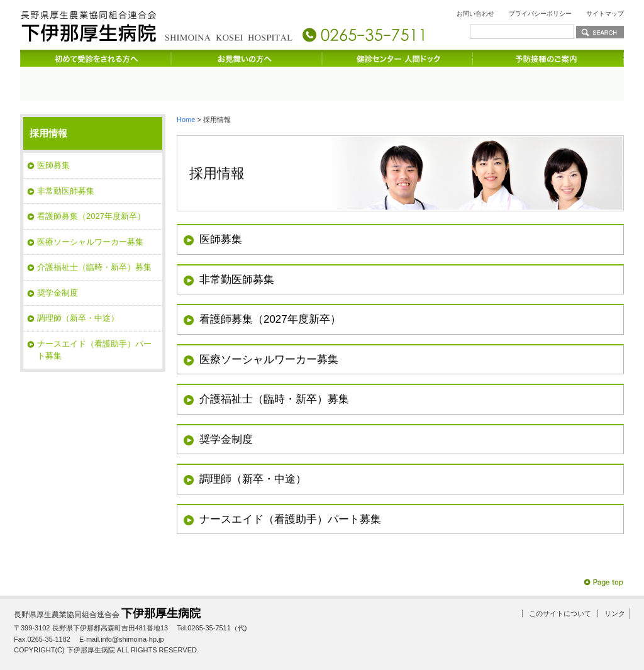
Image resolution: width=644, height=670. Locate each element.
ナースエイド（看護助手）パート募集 (290, 517)
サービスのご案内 (473, 82)
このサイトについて (560, 612)
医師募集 (221, 238)
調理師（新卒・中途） (253, 478)
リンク (615, 612)
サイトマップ (605, 14)
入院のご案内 (372, 82)
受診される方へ (272, 82)
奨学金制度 (226, 438)
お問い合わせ (475, 14)
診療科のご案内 (171, 82)
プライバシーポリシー (540, 14)
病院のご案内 (70, 82)
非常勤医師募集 (237, 278)
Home (186, 118)
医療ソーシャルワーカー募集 (269, 358)
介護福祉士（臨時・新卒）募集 (274, 398)
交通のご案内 (574, 82)
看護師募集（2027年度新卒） (270, 318)
